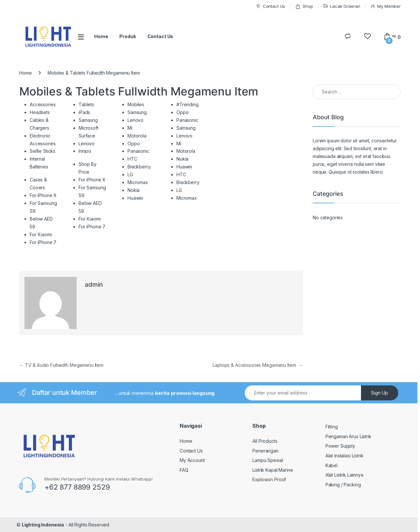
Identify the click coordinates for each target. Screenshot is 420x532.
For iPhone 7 (43, 242)
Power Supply (340, 446)
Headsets (40, 112)
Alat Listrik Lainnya (344, 475)
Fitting (332, 427)
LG (130, 174)
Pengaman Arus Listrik (348, 436)
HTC (132, 159)
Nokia (134, 190)
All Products (265, 441)
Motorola (137, 136)
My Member (385, 6)
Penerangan (265, 451)
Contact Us (270, 6)
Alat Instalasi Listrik (345, 456)
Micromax (138, 182)
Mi (130, 128)
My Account (192, 460)
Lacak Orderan (341, 6)
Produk (127, 36)
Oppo (134, 144)
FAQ (184, 470)
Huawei (135, 198)
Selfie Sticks (43, 151)
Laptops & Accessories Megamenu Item (258, 365)
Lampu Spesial (268, 460)
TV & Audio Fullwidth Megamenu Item (61, 365)
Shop (304, 6)
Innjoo (85, 151)
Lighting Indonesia (43, 525)
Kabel (331, 465)
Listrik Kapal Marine (273, 470)
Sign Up (380, 393)
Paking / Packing (343, 485)
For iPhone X (43, 195)
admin (94, 285)
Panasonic (138, 151)
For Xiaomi (41, 234)
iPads (84, 112)
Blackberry (139, 167)
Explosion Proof (269, 479)
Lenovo (87, 144)
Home (101, 36)
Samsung (88, 120)
